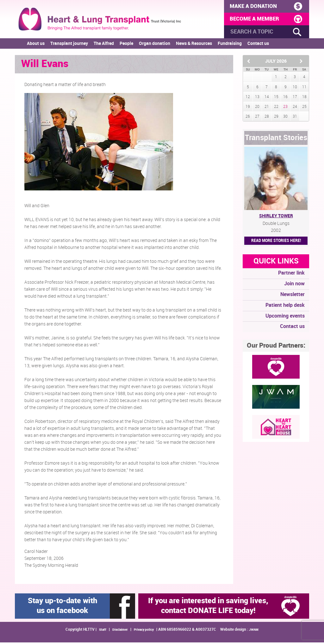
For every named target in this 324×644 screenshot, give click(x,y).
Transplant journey (69, 45)
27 (257, 118)
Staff (103, 632)
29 (276, 118)
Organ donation (155, 45)
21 (267, 108)
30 (285, 118)
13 (257, 99)
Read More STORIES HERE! (276, 242)
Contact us (258, 45)
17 (295, 99)
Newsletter (293, 296)
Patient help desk (285, 307)
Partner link (291, 275)
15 (276, 99)
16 (285, 99)
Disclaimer (120, 632)
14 (267, 99)
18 (304, 99)
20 (257, 108)
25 (304, 108)
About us (36, 45)
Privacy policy (144, 632)
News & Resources (194, 45)
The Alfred (104, 45)
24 (295, 108)
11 (304, 89)
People (126, 45)
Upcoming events (285, 318)
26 (248, 118)
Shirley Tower (276, 218)
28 (267, 118)
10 (295, 89)
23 (285, 108)
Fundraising (230, 45)
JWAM (254, 632)
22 (276, 108)
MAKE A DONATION (265, 6)
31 (295, 118)
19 (248, 108)
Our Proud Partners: (276, 347)
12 (248, 99)
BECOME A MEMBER (265, 20)
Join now (294, 285)
